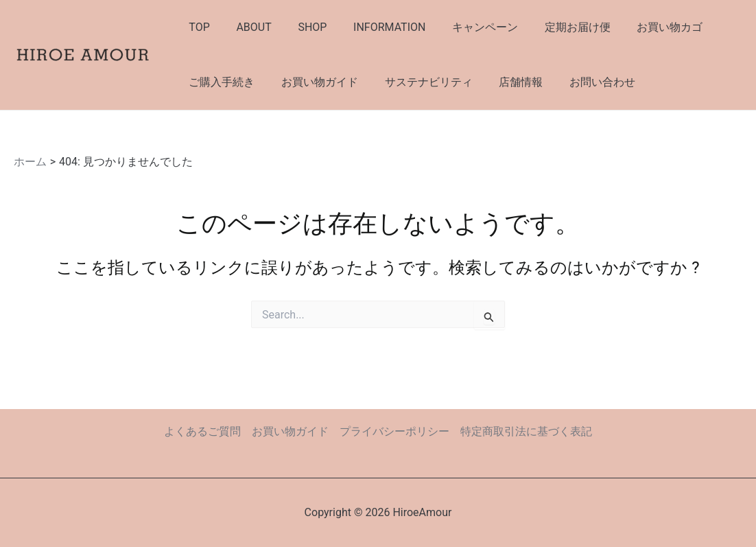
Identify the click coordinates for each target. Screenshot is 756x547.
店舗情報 (505, 82)
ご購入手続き (220, 82)
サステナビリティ (417, 82)
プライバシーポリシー (394, 431)
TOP (197, 27)
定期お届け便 (552, 27)
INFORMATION (374, 27)
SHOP (301, 27)
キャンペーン (464, 27)
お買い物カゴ (640, 27)
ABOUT (247, 27)
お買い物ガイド (313, 82)
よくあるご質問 (202, 431)
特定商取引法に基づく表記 (526, 431)
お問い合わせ (582, 82)
